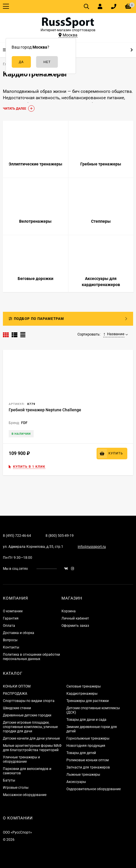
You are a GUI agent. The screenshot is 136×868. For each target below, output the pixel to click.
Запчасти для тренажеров (88, 767)
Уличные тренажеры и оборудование (21, 759)
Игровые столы (16, 788)
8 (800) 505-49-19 (60, 536)
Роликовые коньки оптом (88, 760)
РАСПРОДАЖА (15, 694)
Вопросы (10, 640)
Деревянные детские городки (27, 715)
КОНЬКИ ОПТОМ (17, 686)
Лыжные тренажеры (83, 775)
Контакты (11, 647)
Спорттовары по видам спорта (29, 701)
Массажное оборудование (25, 795)
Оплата (9, 626)
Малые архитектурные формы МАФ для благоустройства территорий (32, 748)
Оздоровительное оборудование (94, 789)
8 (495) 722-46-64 (17, 536)
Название (114, 334)
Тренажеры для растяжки (88, 701)
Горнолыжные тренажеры (88, 738)
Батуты (9, 780)
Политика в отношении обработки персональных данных (31, 657)
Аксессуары (76, 782)
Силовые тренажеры (84, 686)
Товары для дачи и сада (86, 720)
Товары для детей (81, 753)
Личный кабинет (75, 618)
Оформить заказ (75, 626)
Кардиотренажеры (82, 694)
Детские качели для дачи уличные (31, 738)
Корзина (69, 611)
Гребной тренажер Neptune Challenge (45, 410)
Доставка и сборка (19, 633)
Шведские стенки (17, 708)
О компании (13, 611)
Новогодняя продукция (86, 746)
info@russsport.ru (92, 547)
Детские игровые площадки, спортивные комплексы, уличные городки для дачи (30, 727)
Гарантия (11, 618)
